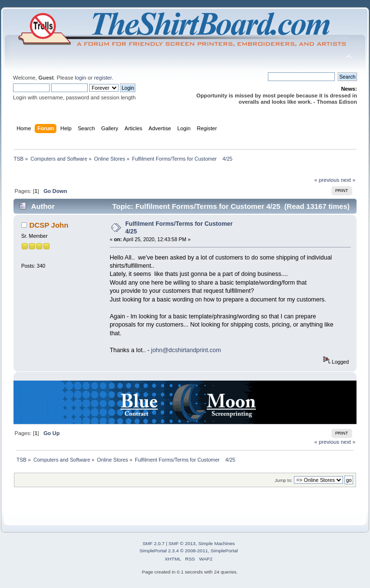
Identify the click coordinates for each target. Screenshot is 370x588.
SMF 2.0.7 (154, 543)
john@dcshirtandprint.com (186, 350)
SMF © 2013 (182, 543)
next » (348, 180)
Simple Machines (216, 543)
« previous (327, 180)
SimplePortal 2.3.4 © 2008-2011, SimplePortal (188, 551)
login (80, 78)
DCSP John (49, 225)
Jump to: (284, 480)
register (103, 78)
